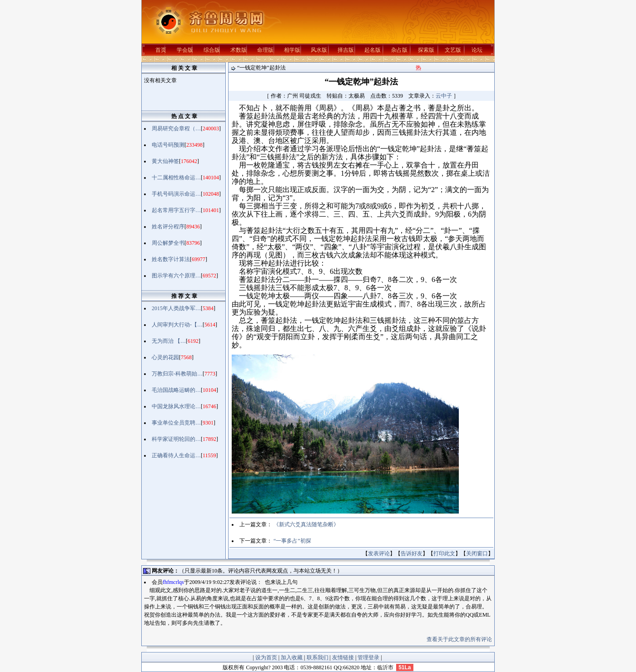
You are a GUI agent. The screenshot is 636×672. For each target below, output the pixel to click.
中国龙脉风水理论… (176, 406)
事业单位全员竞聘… (176, 423)
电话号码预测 (168, 145)
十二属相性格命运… (176, 178)
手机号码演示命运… (176, 194)
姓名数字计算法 (171, 259)
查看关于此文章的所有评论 (459, 639)
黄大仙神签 (165, 161)
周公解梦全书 (168, 243)
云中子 (444, 96)
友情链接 (343, 657)
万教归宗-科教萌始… (177, 374)
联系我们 (318, 657)
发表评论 (379, 553)
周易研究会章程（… (176, 128)
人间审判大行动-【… (177, 325)
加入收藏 (292, 657)
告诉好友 (412, 553)
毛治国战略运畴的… (176, 390)
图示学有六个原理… (176, 276)
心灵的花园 (165, 357)
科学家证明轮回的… (176, 439)
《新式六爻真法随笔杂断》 (306, 524)
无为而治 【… (169, 341)
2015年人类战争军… (176, 308)
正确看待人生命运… (176, 455)
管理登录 (368, 657)
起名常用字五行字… (176, 210)
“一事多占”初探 (292, 541)
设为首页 (266, 657)
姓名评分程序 (168, 227)
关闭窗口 (477, 553)
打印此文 (444, 553)
